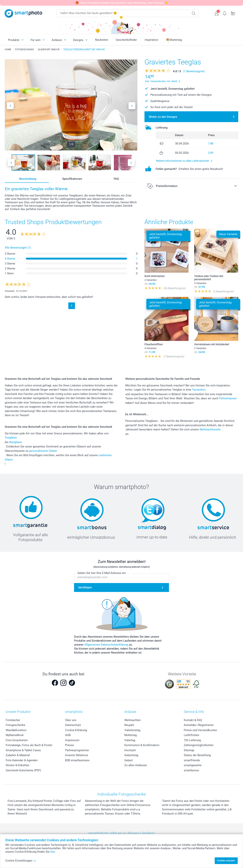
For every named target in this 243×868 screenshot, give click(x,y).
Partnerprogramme (77, 750)
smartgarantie (193, 765)
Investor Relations (77, 755)
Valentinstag (132, 730)
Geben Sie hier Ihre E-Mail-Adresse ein (102, 573)
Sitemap (189, 750)
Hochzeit (130, 750)
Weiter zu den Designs (163, 117)
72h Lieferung (192, 740)
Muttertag (131, 735)
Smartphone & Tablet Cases (23, 750)
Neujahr (129, 725)
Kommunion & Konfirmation (142, 745)
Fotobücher (13, 720)
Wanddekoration (16, 730)
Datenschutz (73, 725)
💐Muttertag (174, 40)
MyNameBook (15, 735)
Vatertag (130, 740)
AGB (68, 735)
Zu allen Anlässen (136, 765)
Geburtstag (131, 755)
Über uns (71, 720)
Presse (69, 745)
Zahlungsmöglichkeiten (199, 745)
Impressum (72, 740)
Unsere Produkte (18, 712)
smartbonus (191, 770)
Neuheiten (102, 40)
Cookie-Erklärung (76, 730)
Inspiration (151, 40)
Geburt (129, 760)
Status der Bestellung (197, 755)
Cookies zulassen (226, 861)
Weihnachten (133, 720)
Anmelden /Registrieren (199, 725)
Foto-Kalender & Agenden (22, 760)
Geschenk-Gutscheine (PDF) (23, 770)
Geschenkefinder (126, 40)
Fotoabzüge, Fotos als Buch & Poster (29, 745)
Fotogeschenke (15, 725)
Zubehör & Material (18, 755)
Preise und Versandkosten (200, 730)
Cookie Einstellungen (21, 861)
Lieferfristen (191, 735)
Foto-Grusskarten (17, 740)
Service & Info (194, 712)
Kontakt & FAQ (193, 720)
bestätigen (85, 587)
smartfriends (192, 760)
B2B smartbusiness (77, 760)
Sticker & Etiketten (17, 765)
